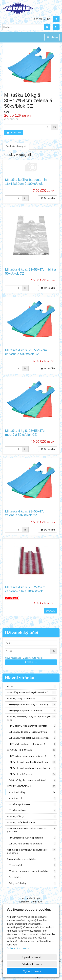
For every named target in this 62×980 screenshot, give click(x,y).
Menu (52, 37)
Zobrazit (50, 611)
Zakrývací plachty (32, 883)
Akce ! (32, 686)
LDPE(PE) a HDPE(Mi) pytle (32, 750)
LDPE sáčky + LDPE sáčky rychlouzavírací (32, 692)
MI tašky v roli (32, 798)
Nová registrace (13, 658)
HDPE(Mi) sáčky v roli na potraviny (32, 711)
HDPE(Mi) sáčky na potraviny (32, 699)
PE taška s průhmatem (32, 804)
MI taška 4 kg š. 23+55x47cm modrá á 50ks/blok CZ (26, 433)
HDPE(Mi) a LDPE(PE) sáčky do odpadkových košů (32, 718)
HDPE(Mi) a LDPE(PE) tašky (32, 786)
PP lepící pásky (32, 865)
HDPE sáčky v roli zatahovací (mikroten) (32, 726)
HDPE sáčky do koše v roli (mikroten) (32, 744)
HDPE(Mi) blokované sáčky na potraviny (32, 704)
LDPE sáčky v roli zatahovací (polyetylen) (32, 738)
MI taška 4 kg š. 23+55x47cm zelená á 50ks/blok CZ (26, 513)
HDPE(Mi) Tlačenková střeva (32, 822)
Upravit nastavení (32, 957)
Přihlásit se (31, 662)
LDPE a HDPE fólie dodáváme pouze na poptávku (32, 830)
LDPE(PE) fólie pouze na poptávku (32, 844)
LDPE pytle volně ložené (32, 774)
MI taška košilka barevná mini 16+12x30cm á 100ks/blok (26, 182)
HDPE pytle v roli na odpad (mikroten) (32, 756)
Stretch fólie (32, 877)
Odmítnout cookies (32, 964)
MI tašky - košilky (32, 792)
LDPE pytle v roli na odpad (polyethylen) (32, 762)
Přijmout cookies (32, 971)
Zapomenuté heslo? (33, 658)
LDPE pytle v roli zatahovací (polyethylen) (32, 768)
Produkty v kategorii (16, 146)
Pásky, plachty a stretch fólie (32, 859)
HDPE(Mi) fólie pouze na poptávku (32, 838)
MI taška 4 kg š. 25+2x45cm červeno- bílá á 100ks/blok (25, 589)
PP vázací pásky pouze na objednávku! (32, 871)
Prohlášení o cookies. (18, 948)
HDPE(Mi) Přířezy (32, 816)
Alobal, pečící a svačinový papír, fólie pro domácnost (32, 851)
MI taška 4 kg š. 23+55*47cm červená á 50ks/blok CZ (26, 352)
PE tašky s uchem (32, 810)
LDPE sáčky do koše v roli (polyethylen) (32, 732)
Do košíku (13, 133)
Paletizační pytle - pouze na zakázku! (32, 780)
